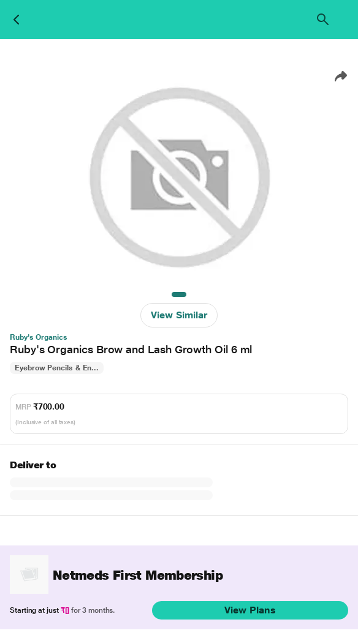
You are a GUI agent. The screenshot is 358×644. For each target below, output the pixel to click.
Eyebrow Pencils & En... (57, 368)
